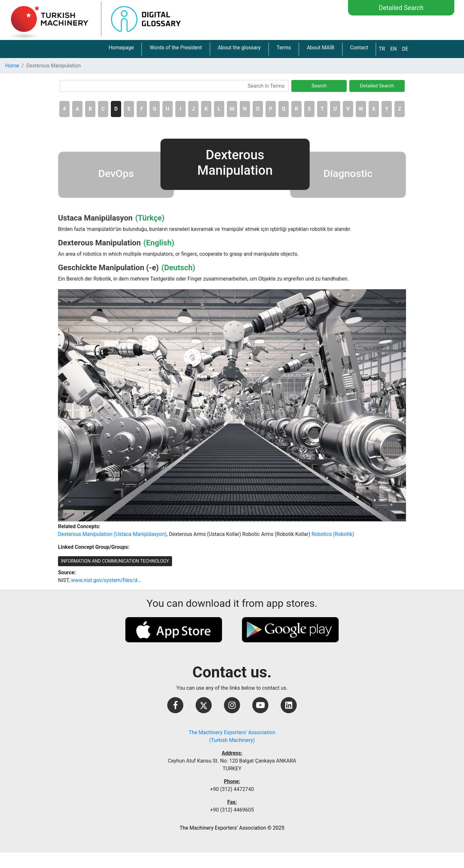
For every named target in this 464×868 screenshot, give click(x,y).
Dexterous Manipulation (99, 243)
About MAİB (320, 48)
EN (394, 49)
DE (405, 49)
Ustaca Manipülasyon (95, 218)
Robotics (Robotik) (333, 534)
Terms (284, 48)
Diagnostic (348, 173)
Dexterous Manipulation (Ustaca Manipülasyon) (112, 534)
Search (319, 86)
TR (382, 49)
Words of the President (176, 48)
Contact (359, 48)
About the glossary (239, 48)
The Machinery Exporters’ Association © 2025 (232, 828)
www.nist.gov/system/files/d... (106, 580)
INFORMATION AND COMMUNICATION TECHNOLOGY (115, 561)
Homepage (121, 48)
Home (12, 66)
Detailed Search (401, 8)
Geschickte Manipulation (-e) (108, 268)
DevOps (116, 173)
